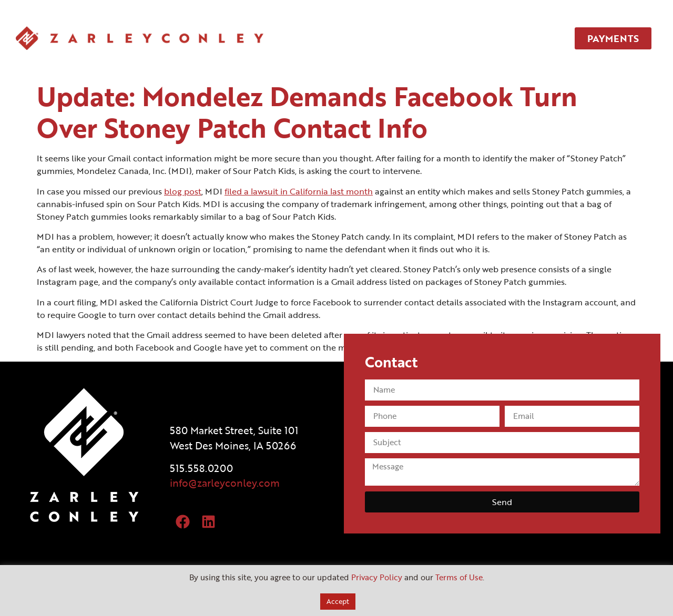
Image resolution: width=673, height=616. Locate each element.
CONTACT (509, 38)
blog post (183, 191)
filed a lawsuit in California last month (299, 191)
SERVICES (394, 38)
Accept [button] (338, 601)
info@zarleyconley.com (225, 483)
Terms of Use (459, 577)
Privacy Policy (377, 577)
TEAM (452, 38)
